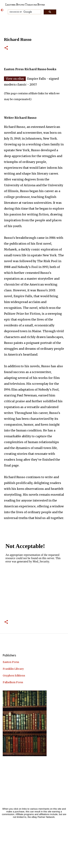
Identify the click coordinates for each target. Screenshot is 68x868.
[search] (24, 12)
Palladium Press (13, 682)
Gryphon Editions (14, 676)
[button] (6, 48)
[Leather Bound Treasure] (2, 10)
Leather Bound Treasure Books (25, 5)
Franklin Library (13, 669)
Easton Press (11, 662)
